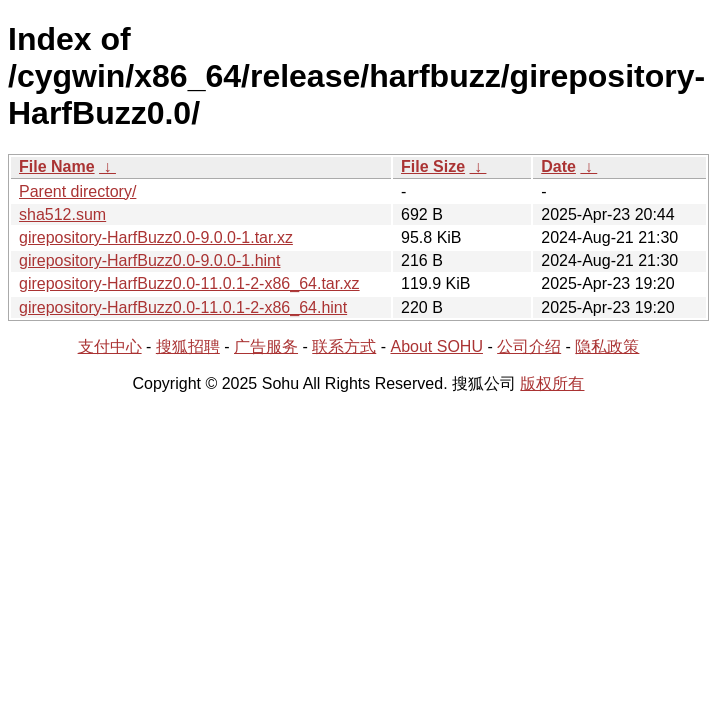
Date (558, 166)
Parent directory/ (77, 191)
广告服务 (266, 346)
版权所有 (552, 383)
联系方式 (344, 346)
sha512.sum (62, 214)
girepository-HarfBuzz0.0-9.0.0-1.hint (149, 260)
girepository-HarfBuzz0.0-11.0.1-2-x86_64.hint (183, 307)
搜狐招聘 (188, 346)
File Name (57, 166)
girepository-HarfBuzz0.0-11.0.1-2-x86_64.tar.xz (189, 283)
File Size (433, 166)
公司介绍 (529, 346)
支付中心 (110, 346)
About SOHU (436, 346)
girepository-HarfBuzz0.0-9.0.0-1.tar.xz (156, 237)
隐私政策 (607, 346)
